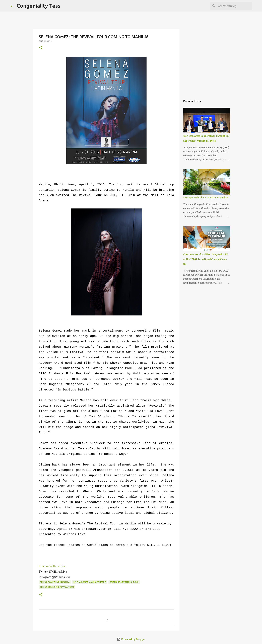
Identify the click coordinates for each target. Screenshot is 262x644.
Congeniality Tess (38, 6)
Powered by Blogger (131, 639)
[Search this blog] (235, 6)
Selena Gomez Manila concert (90, 582)
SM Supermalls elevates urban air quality (205, 198)
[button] (41, 48)
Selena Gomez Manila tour (124, 582)
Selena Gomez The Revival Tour (57, 587)
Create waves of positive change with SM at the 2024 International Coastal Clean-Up (206, 259)
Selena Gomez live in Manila (55, 582)
